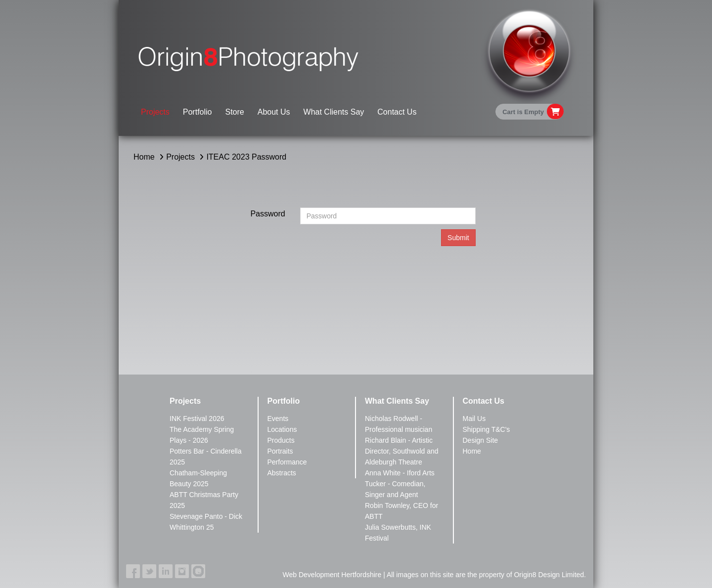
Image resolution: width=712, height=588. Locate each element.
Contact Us (397, 112)
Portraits (280, 451)
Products (281, 440)
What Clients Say (334, 112)
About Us (274, 112)
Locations (282, 429)
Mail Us (474, 419)
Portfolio (198, 112)
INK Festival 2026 (197, 419)
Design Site (481, 440)
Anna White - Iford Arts (400, 473)
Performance (287, 462)
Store (235, 112)
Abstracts (282, 473)
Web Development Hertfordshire (332, 575)
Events (278, 419)
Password (267, 214)
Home (144, 157)
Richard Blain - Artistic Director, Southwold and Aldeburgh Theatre (402, 451)
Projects (155, 112)
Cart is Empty (523, 112)
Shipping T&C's (487, 429)
